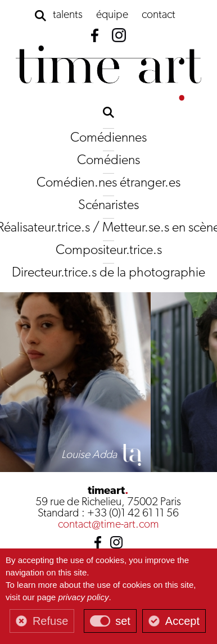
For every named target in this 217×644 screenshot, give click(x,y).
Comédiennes (108, 138)
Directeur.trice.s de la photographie (108, 273)
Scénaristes (108, 206)
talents (68, 15)
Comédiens (108, 161)
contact (159, 15)
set (123, 621)
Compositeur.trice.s (109, 251)
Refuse (50, 621)
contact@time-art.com (108, 525)
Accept (182, 621)
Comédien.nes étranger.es (108, 183)
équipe (112, 15)
